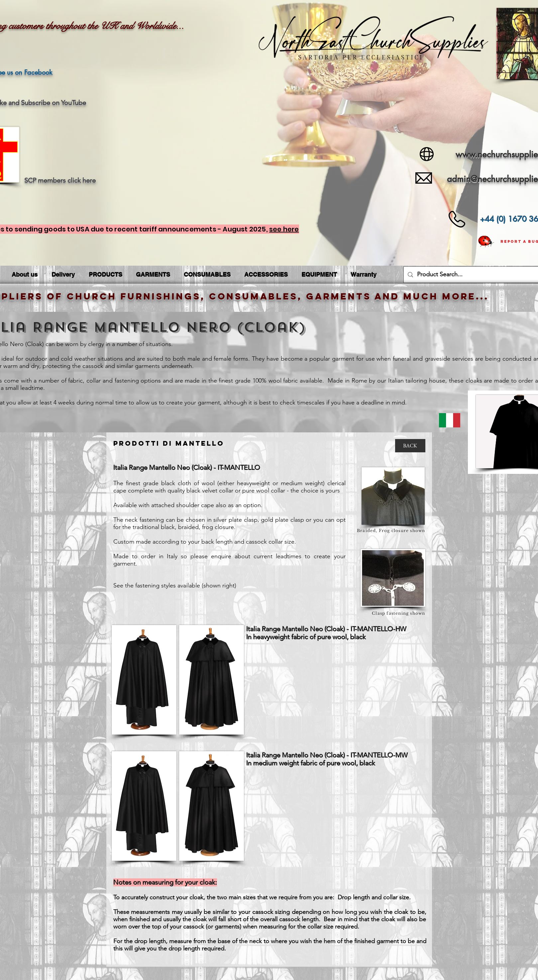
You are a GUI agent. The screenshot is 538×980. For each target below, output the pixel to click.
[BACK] (410, 446)
